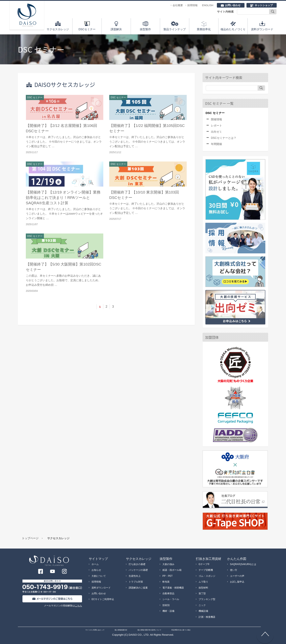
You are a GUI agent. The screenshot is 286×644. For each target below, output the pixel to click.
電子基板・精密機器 (173, 588)
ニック (202, 605)
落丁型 (202, 593)
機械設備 (203, 611)
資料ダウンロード (262, 29)
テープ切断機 (206, 570)
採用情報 (192, 5)
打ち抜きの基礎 (137, 564)
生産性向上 (135, 576)
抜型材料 (203, 588)
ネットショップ (264, 5)
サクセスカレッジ (58, 29)
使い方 (234, 570)
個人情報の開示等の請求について (149, 630)
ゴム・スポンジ (207, 576)
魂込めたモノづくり (233, 29)
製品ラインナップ (175, 29)
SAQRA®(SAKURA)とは (243, 564)
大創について (99, 576)
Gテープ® (204, 564)
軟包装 (166, 582)
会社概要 (178, 5)
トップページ (30, 538)
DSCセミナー (87, 29)
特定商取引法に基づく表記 (181, 630)
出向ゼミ (216, 132)
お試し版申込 (237, 582)
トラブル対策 (136, 582)
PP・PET (168, 576)
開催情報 (216, 119)
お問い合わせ (233, 5)
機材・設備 (168, 611)
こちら (78, 606)
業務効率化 (204, 29)
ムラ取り (203, 582)
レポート (216, 125)
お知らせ (96, 570)
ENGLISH (208, 5)
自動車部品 (168, 593)
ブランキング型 (207, 599)
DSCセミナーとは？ (224, 138)
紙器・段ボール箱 (172, 570)
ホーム (95, 564)
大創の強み (168, 564)
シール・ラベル (171, 599)
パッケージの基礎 (138, 570)
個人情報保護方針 (121, 630)
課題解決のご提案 (138, 588)
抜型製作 (145, 29)
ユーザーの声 (237, 576)
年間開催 (216, 144)
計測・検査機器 (207, 617)
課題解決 (116, 29)
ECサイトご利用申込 (103, 599)
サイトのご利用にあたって (95, 630)
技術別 (166, 605)
